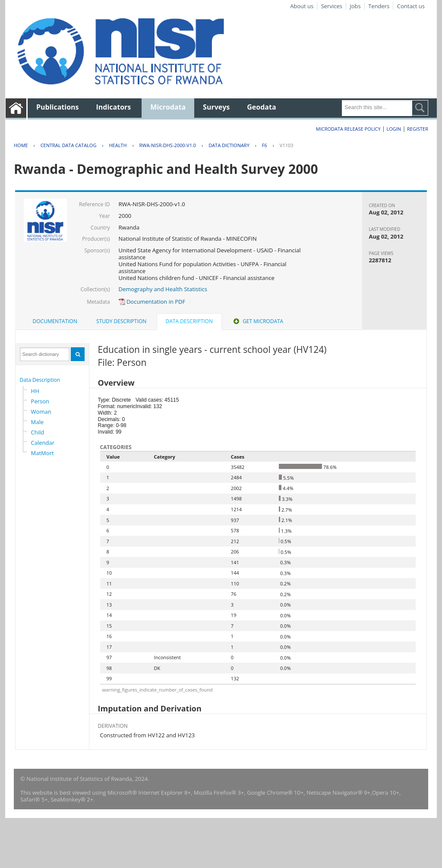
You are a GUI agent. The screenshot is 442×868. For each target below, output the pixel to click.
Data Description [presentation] (189, 321)
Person (40, 401)
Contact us (411, 6)
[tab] (55, 321)
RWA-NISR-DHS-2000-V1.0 (168, 145)
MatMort (43, 453)
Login (394, 129)
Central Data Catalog (69, 145)
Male (38, 422)
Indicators (114, 107)
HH (35, 391)
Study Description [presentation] (121, 321)
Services (332, 6)
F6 (265, 145)
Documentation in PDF (152, 302)
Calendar (43, 443)
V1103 (287, 145)
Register (418, 129)
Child (38, 432)
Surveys (216, 107)
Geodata (261, 107)
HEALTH (118, 145)
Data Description (40, 380)
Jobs (355, 6)
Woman (41, 412)
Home (21, 145)
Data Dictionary (229, 145)
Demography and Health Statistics (163, 289)
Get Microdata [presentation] (257, 321)
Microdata (168, 107)
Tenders (379, 6)
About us (302, 6)
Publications (58, 107)
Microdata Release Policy (348, 129)
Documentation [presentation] (55, 321)
